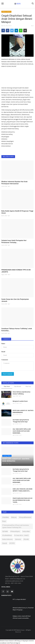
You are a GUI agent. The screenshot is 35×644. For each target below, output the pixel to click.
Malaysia (14, 517)
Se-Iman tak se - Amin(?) (21, 535)
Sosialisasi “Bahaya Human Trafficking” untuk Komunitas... (17, 330)
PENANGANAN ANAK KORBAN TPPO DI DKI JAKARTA (16, 271)
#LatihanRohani (7, 535)
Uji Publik (5, 531)
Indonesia (18, 539)
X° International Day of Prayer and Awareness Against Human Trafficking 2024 (16, 526)
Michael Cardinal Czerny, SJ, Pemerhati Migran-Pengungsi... (23, 609)
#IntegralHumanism (25, 517)
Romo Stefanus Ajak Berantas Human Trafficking (22, 393)
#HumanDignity (15, 531)
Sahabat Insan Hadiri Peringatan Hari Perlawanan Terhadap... (14, 241)
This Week (7, 386)
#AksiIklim (6, 517)
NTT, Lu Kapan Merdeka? (19, 599)
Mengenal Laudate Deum (20, 401)
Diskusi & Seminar (6, 12)
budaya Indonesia (7, 539)
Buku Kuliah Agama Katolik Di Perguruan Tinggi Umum (17, 212)
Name (3, 344)
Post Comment (8, 374)
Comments (6, 339)
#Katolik (26, 539)
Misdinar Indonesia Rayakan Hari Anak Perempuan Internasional (14, 183)
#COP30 (12, 543)
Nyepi (4, 521)
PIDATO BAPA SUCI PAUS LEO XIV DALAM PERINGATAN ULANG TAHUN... (23, 500)
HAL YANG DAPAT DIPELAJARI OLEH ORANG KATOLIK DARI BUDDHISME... (22, 431)
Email (3, 352)
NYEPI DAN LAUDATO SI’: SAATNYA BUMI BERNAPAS (23, 411)
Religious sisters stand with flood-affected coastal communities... (22, 617)
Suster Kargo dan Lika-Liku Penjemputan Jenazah (15, 300)
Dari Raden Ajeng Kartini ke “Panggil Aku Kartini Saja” (21, 421)
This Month (17, 386)
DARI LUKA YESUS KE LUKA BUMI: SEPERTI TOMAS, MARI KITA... (23, 490)
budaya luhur (26, 531)
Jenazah (5, 543)
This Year (28, 386)
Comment (5, 360)
